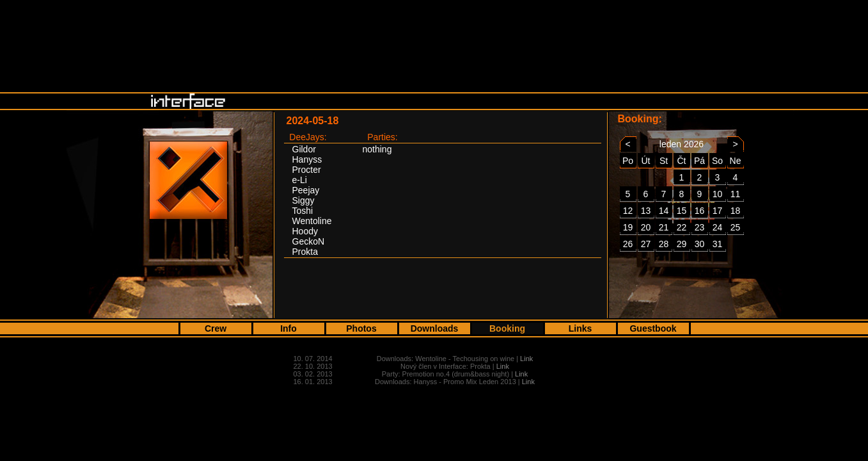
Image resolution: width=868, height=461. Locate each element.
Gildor (304, 149)
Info (288, 328)
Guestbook (653, 328)
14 (664, 211)
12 (628, 211)
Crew (216, 328)
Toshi (303, 211)
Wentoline (312, 221)
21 (664, 227)
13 (646, 211)
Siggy (304, 200)
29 (682, 244)
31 (718, 244)
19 (628, 227)
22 (682, 227)
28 (664, 244)
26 (628, 244)
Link (526, 359)
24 (718, 227)
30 (700, 244)
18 (736, 211)
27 (646, 244)
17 (718, 211)
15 (682, 211)
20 (646, 227)
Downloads (435, 328)
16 (700, 211)
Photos (361, 328)
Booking (507, 328)
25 (736, 227)
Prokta (305, 252)
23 (700, 227)
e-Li (300, 180)
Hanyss (307, 159)
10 (718, 194)
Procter (307, 170)
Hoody (305, 231)
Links (580, 328)
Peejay (306, 190)
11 (736, 194)
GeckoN (309, 241)
